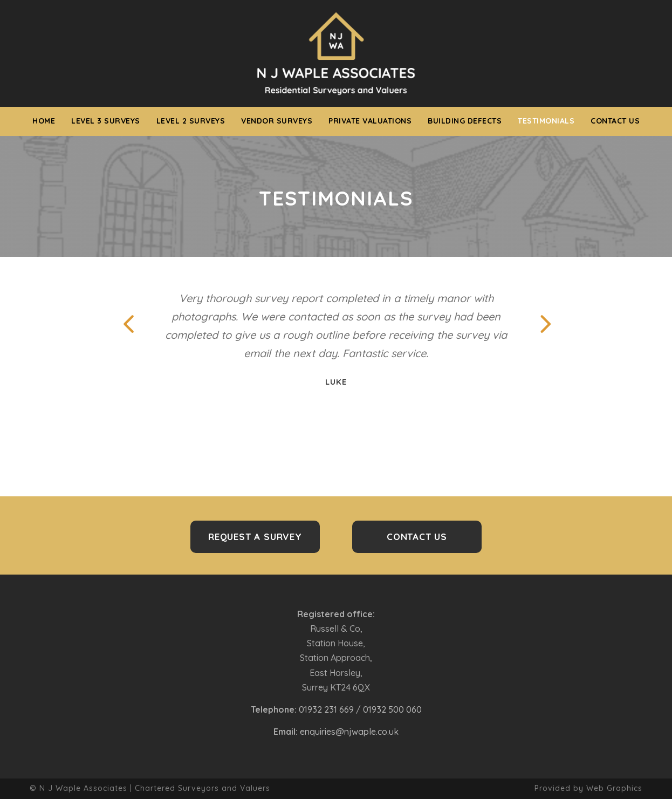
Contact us (615, 121)
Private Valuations (370, 121)
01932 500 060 (392, 709)
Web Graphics (614, 788)
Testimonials (546, 121)
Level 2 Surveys (191, 121)
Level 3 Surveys (106, 121)
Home (44, 121)
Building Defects (465, 121)
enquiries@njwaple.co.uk (349, 732)
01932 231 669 (326, 709)
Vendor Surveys (277, 121)
